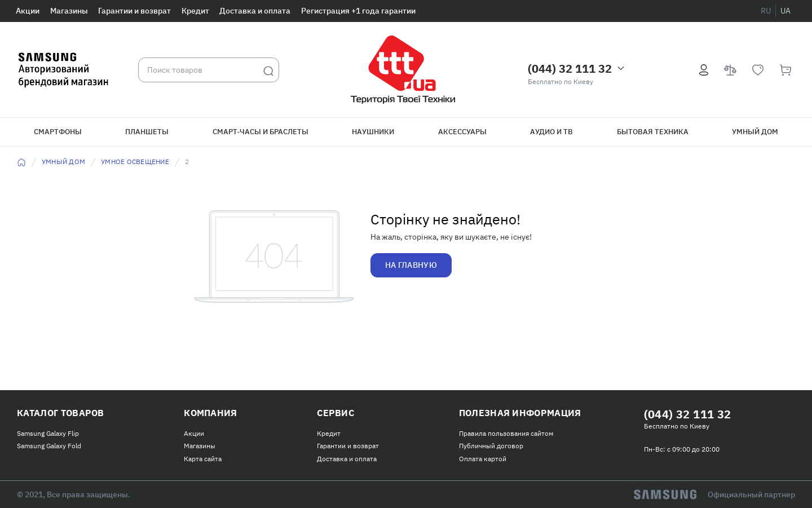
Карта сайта (203, 459)
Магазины (69, 11)
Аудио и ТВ (551, 132)
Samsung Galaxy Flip (48, 433)
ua (785, 11)
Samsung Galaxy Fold (49, 446)
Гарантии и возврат (134, 11)
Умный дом (755, 132)
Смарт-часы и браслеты (261, 132)
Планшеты (147, 132)
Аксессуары (462, 132)
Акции (28, 11)
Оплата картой (483, 459)
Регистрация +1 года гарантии (358, 11)
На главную (411, 265)
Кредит (195, 11)
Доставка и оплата (255, 11)
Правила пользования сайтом (506, 433)
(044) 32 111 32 (570, 69)
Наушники (373, 132)
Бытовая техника (653, 132)
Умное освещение (135, 162)
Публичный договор (491, 446)
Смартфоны (58, 132)
